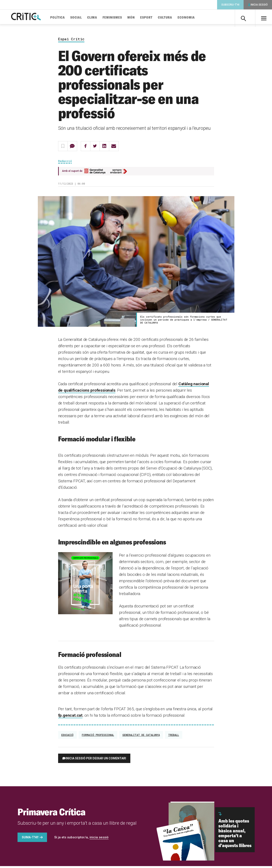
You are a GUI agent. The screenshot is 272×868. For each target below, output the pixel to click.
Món (138, 18)
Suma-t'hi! (30, 839)
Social (83, 18)
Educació (67, 737)
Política (65, 18)
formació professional (98, 737)
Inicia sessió (259, 5)
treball (174, 737)
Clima (99, 18)
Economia (193, 18)
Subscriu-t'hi (230, 5)
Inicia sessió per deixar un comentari (96, 760)
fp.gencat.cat (70, 717)
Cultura (172, 18)
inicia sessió (99, 839)
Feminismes (120, 18)
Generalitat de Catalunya (141, 737)
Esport (154, 18)
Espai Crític (71, 41)
